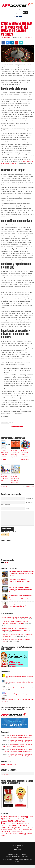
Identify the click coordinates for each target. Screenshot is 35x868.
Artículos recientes (14, 423)
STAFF (17, 850)
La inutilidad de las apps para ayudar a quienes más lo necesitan (15, 478)
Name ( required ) (29, 498)
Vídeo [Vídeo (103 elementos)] (14, 836)
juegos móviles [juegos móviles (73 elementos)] (24, 830)
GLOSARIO (24, 857)
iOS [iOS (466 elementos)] (18, 828)
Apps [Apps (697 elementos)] (3, 821)
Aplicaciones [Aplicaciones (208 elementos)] (13, 819)
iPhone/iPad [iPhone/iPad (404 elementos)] (6, 830)
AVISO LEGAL (25, 859)
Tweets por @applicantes (9, 767)
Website (27, 508)
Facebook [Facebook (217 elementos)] (22, 824)
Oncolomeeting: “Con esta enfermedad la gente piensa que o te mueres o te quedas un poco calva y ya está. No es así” (21, 600)
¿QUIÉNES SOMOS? (17, 848)
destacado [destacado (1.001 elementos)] (13, 823)
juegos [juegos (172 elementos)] (18, 830)
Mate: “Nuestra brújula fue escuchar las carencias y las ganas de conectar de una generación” (20, 592)
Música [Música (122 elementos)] (9, 832)
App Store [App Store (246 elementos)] (9, 821)
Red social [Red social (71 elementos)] (21, 832)
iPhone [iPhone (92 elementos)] (25, 828)
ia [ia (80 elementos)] (28, 826)
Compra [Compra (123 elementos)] (15, 822)
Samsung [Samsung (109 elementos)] (14, 834)
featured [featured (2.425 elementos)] (6, 826)
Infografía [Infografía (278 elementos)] (5, 828)
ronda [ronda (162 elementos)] (26, 832)
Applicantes (6, 777)
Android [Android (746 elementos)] (5, 819)
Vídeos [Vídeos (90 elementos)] (17, 836)
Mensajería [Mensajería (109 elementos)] (30, 830)
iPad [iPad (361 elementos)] (21, 828)
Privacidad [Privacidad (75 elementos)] (17, 832)
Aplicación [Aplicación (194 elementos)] (21, 819)
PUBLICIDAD (17, 852)
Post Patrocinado (6, 37)
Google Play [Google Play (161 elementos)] (24, 826)
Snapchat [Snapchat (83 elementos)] (31, 834)
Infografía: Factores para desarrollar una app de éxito (15, 454)
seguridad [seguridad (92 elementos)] (19, 834)
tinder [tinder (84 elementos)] (6, 836)
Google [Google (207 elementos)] (17, 826)
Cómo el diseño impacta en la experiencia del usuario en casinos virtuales (17, 29)
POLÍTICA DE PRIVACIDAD (13, 859)
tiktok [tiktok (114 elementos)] (3, 836)
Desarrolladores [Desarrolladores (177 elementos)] (23, 821)
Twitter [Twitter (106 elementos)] (10, 836)
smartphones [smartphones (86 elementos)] (25, 834)
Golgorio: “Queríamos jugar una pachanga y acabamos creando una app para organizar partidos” (21, 576)
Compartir (4, 486)
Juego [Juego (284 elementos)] (14, 830)
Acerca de (5, 423)
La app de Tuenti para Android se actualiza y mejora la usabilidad (4, 455)
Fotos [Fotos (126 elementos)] (13, 826)
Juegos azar (31, 486)
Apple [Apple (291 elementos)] (31, 819)
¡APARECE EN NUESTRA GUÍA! (17, 855)
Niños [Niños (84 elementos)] (13, 832)
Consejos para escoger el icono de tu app (5, 478)
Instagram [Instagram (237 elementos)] (12, 828)
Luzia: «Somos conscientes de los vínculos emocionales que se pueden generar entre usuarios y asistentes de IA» (21, 607)
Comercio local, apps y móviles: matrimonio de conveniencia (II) (25, 456)
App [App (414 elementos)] (27, 819)
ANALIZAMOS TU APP (14, 857)
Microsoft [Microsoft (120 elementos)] (4, 832)
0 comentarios (28, 37)
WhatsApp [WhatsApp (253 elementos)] (22, 836)
